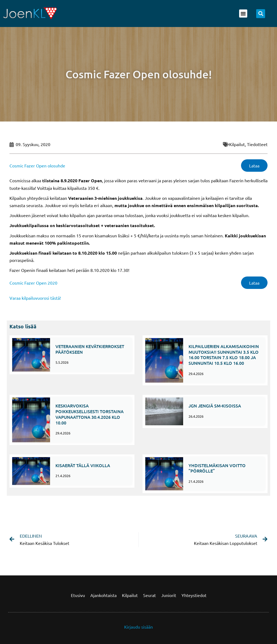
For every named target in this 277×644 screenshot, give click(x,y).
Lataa (254, 166)
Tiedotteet (257, 144)
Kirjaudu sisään (138, 627)
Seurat (149, 595)
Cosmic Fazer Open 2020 (33, 283)
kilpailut (237, 144)
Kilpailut (130, 595)
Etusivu (78, 595)
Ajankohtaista (103, 595)
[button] (243, 14)
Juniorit (169, 595)
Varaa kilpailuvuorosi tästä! (35, 298)
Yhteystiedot (194, 595)
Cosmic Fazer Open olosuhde (37, 166)
